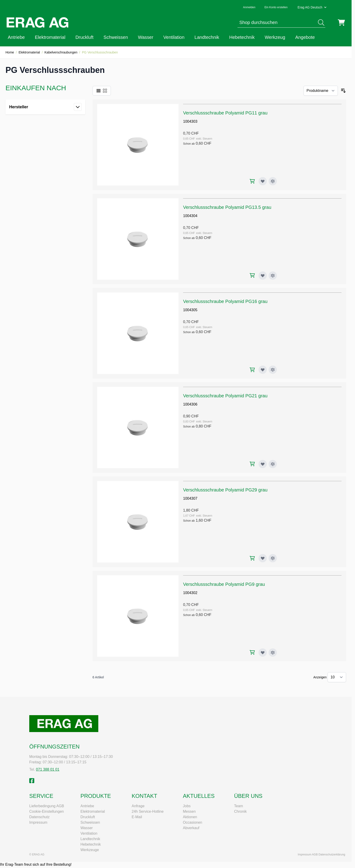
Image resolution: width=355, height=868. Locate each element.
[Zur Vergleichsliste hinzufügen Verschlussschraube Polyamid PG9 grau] (273, 653)
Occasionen (193, 822)
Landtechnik (207, 37)
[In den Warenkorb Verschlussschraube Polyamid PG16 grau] (252, 370)
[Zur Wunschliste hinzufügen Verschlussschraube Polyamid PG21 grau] (263, 464)
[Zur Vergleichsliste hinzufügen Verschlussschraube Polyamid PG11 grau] (273, 181)
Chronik (240, 811)
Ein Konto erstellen (276, 7)
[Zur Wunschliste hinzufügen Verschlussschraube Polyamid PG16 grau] (263, 370)
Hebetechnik (242, 37)
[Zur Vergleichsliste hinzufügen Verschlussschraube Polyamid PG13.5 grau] (273, 276)
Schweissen (116, 37)
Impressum (38, 822)
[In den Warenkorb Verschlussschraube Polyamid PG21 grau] (252, 464)
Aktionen (190, 817)
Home (10, 52)
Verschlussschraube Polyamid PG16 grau (225, 301)
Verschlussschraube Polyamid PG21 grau (225, 396)
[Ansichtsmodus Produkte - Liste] (99, 91)
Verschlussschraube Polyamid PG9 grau (224, 584)
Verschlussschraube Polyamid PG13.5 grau (227, 207)
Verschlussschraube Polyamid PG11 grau (225, 113)
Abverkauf (191, 828)
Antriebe (16, 37)
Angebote (305, 37)
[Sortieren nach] (321, 91)
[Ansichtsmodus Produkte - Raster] (105, 91)
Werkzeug (275, 37)
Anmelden (249, 7)
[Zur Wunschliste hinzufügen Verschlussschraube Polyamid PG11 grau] (263, 181)
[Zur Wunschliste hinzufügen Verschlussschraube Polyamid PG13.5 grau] (263, 276)
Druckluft (84, 37)
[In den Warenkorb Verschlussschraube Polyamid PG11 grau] (252, 181)
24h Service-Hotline (148, 811)
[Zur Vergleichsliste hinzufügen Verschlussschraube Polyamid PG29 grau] (273, 558)
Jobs (187, 806)
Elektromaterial (50, 37)
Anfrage (138, 806)
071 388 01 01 (48, 769)
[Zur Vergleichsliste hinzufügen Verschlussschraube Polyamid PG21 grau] (273, 464)
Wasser (146, 37)
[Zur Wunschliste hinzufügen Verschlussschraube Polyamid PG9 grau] (263, 653)
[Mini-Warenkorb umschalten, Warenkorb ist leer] (341, 23)
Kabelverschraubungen (61, 52)
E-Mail (137, 817)
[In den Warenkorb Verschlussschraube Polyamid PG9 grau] (252, 652)
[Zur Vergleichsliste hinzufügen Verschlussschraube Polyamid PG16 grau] (273, 370)
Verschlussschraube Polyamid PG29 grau (225, 490)
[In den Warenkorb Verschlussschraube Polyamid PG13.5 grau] (252, 275)
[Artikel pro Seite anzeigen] (337, 677)
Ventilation (174, 37)
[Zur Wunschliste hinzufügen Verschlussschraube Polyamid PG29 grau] (263, 558)
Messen (189, 811)
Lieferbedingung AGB (47, 806)
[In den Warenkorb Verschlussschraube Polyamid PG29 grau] (252, 558)
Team (239, 806)
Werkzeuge (90, 850)
